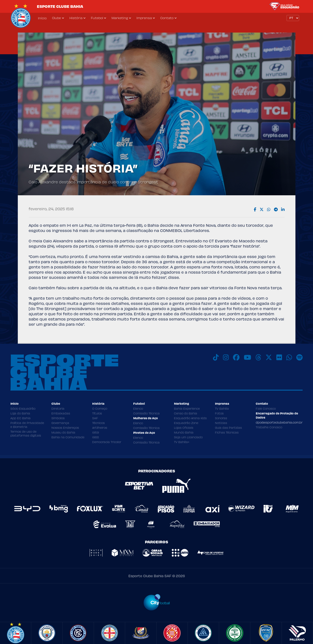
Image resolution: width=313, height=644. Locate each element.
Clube (57, 18)
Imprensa (144, 18)
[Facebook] (236, 357)
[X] (269, 357)
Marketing (120, 18)
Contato (167, 18)
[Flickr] (279, 357)
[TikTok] (216, 357)
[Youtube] (247, 357)
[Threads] (258, 357)
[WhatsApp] (289, 357)
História (76, 18)
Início (42, 18)
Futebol (97, 18)
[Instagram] (226, 357)
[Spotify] (299, 357)
